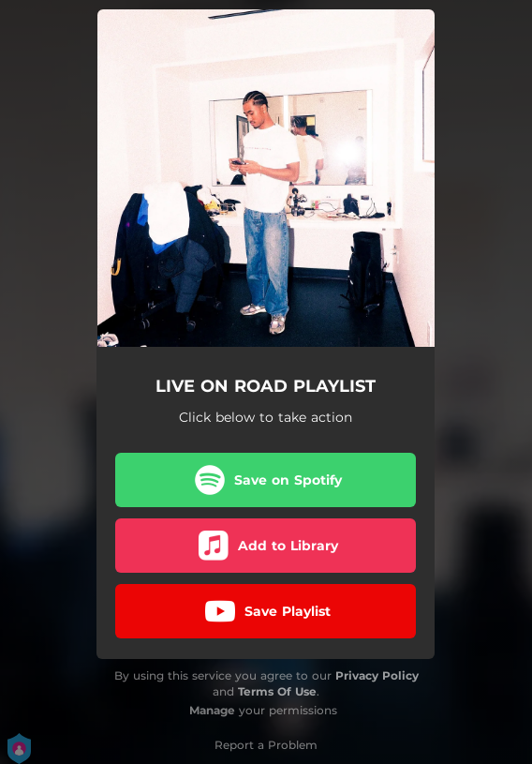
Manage (212, 710)
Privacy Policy (377, 675)
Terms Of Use (277, 691)
